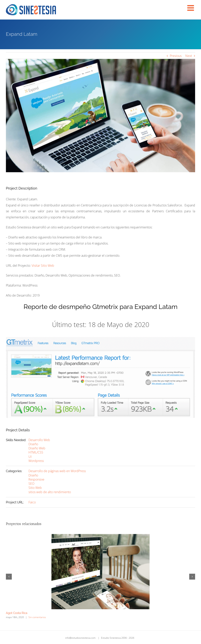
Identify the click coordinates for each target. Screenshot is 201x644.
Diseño (33, 444)
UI (30, 457)
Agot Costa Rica (17, 613)
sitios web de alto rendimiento (50, 492)
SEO (31, 484)
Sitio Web (35, 488)
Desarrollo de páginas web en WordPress (57, 471)
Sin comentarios (37, 617)
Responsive (36, 479)
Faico (32, 502)
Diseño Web (37, 448)
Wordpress (36, 461)
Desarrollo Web (39, 440)
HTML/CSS (36, 452)
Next (189, 56)
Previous (176, 56)
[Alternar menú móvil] (191, 8)
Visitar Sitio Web (43, 266)
